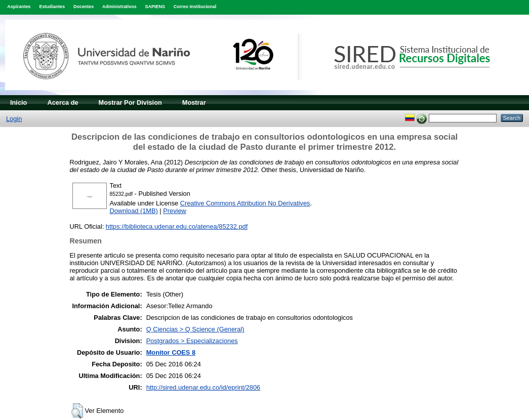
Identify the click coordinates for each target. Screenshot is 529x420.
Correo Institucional (195, 7)
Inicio (18, 102)
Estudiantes (52, 7)
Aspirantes (19, 7)
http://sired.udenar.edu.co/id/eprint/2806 (204, 387)
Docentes (84, 7)
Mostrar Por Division (130, 102)
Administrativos (119, 7)
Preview (175, 211)
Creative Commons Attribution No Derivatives (245, 203)
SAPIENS (155, 7)
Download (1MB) (134, 211)
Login (14, 119)
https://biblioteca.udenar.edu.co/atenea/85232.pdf (177, 226)
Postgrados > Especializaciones (192, 341)
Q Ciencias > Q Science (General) (195, 329)
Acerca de (63, 102)
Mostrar (194, 102)
